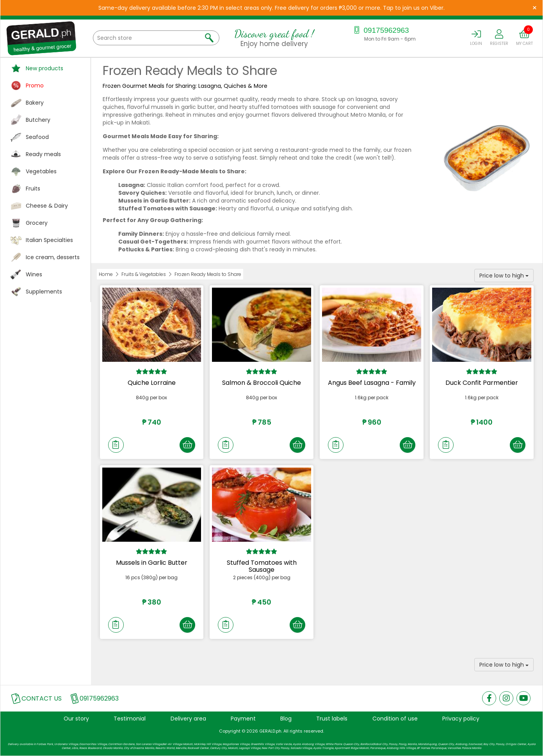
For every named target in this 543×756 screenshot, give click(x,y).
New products (45, 68)
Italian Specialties (49, 240)
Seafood (37, 137)
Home (106, 274)
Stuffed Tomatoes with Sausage (262, 566)
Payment (243, 719)
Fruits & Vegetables (144, 274)
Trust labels (332, 719)
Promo (35, 85)
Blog (286, 719)
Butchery (38, 120)
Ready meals (43, 154)
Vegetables (41, 171)
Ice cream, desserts (53, 257)
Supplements (44, 292)
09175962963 (380, 30)
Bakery (35, 103)
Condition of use (395, 719)
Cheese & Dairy (47, 206)
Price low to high (504, 276)
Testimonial (130, 719)
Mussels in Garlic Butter (152, 563)
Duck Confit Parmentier (482, 383)
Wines (34, 274)
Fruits (33, 189)
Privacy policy (461, 719)
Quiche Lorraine (152, 383)
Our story (76, 719)
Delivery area (188, 719)
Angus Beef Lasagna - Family (372, 383)
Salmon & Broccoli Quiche (262, 383)
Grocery (37, 223)
